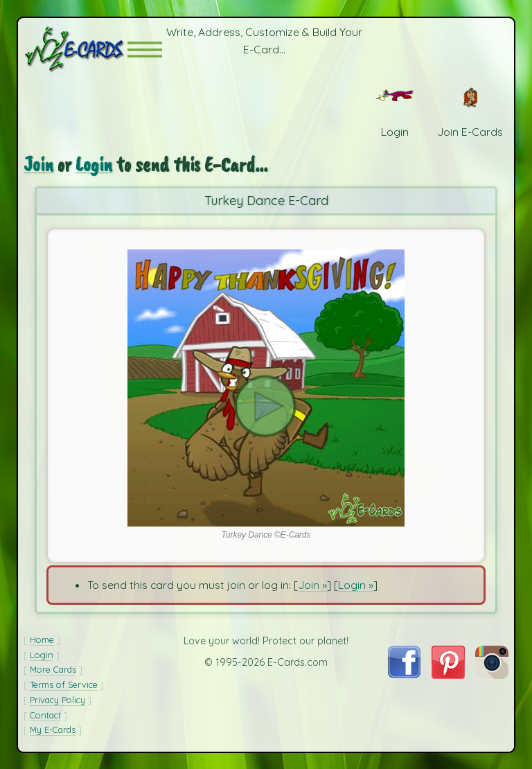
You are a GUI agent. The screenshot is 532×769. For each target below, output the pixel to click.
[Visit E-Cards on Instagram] (492, 675)
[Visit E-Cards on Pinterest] (448, 675)
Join (38, 165)
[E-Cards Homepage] (76, 50)
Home (42, 639)
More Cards (53, 669)
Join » (312, 585)
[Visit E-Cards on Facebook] (404, 674)
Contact (45, 715)
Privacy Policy (57, 700)
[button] (145, 50)
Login (94, 165)
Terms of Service (64, 684)
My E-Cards (53, 730)
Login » (356, 585)
